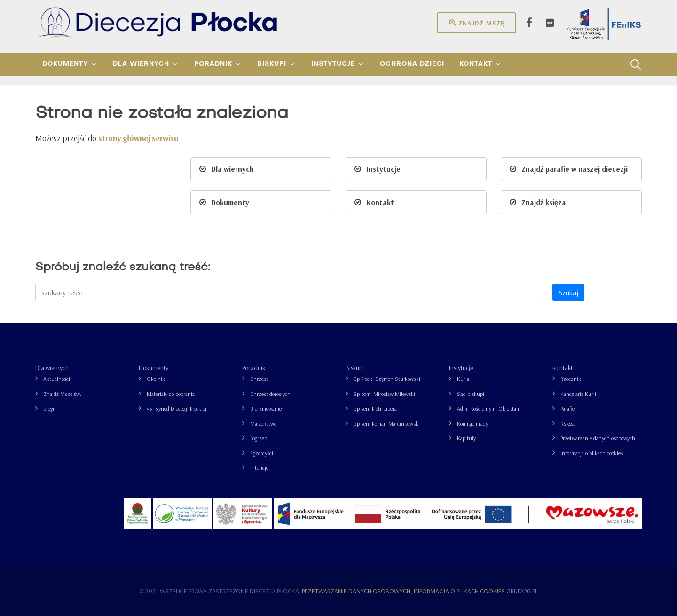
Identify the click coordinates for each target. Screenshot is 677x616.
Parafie (567, 408)
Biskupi (355, 368)
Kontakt (563, 368)
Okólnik (156, 379)
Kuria (463, 379)
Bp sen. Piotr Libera (375, 408)
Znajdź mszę (476, 23)
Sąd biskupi (471, 394)
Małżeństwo (263, 423)
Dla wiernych (52, 368)
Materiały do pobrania (171, 394)
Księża (567, 423)
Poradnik (254, 368)
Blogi (49, 408)
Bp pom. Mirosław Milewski (384, 394)
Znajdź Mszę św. (62, 394)
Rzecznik (571, 379)
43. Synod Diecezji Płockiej (177, 408)
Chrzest (259, 379)
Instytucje (461, 368)
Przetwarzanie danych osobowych (598, 438)
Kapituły (466, 438)
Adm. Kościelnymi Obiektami (489, 408)
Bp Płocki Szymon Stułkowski (387, 379)
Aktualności (57, 379)
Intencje (259, 468)
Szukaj (568, 292)
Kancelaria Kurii (578, 394)
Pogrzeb (259, 438)
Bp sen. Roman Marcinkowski (387, 423)
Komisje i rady (472, 423)
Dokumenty (154, 368)
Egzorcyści (262, 453)
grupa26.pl (522, 591)
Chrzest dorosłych (270, 394)
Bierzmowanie (266, 408)
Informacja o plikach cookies (592, 453)
